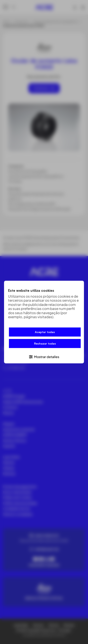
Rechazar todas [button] (45, 344)
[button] (44, 357)
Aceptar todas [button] (45, 332)
